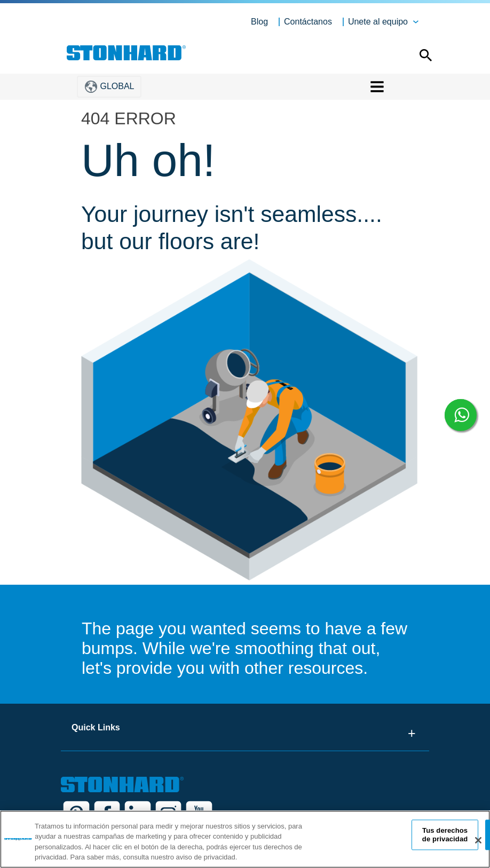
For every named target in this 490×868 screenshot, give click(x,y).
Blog (259, 22)
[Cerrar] (478, 840)
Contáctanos (308, 22)
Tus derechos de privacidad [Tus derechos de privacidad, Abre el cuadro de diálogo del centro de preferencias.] (445, 835)
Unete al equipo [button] (378, 22)
